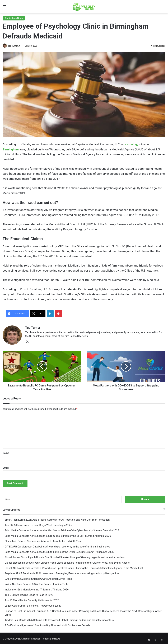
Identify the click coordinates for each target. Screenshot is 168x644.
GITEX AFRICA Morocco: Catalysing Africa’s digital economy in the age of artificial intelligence (57, 546)
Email (6, 467)
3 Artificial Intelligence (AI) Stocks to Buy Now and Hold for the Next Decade (47, 624)
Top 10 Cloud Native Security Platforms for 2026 (32, 599)
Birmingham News (14, 18)
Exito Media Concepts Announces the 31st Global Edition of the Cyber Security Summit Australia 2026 (62, 529)
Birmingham (11, 149)
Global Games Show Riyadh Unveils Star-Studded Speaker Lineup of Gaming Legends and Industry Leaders (65, 556)
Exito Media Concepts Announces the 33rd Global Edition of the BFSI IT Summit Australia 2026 (58, 535)
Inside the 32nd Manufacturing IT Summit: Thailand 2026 (37, 589)
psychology (131, 144)
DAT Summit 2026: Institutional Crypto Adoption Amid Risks (38, 578)
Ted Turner (14, 46)
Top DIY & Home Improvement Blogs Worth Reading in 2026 (38, 524)
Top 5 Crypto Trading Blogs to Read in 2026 (29, 594)
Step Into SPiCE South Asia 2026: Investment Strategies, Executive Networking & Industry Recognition (62, 572)
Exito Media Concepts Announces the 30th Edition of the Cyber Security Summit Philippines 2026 (59, 551)
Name (6, 452)
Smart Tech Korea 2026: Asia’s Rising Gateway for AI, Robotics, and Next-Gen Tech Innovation (57, 519)
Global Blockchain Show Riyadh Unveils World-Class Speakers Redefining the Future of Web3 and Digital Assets (67, 562)
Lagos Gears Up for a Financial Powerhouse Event (33, 605)
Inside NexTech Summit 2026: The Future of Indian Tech (36, 583)
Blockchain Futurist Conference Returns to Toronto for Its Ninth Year (43, 540)
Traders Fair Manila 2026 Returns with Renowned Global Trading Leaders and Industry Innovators (59, 619)
